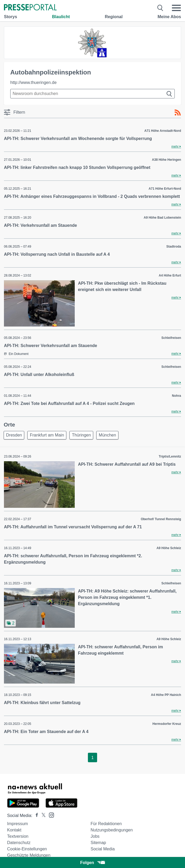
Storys (11, 17)
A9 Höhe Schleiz (169, 548)
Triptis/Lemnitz (170, 456)
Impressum (17, 824)
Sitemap (98, 843)
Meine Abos (169, 17)
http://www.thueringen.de (33, 82)
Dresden (14, 435)
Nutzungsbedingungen (112, 830)
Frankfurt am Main (47, 435)
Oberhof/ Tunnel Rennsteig (161, 519)
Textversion (18, 836)
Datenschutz (19, 843)
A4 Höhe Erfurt (170, 275)
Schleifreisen (171, 338)
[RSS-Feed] (178, 113)
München (107, 435)
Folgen (92, 863)
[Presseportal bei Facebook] (35, 816)
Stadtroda (174, 247)
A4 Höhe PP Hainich (166, 695)
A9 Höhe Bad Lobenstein (162, 218)
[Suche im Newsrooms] (92, 94)
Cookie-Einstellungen (27, 849)
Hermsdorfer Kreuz (167, 724)
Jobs (95, 836)
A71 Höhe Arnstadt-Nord (163, 131)
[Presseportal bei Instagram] (50, 815)
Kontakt (14, 830)
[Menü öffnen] (176, 8)
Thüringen (81, 435)
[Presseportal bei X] (42, 816)
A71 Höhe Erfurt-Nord (165, 189)
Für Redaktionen (106, 824)
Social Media (103, 849)
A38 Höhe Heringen (166, 160)
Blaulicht (61, 17)
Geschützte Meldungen (29, 855)
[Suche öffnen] (160, 8)
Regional (114, 17)
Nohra (176, 396)
